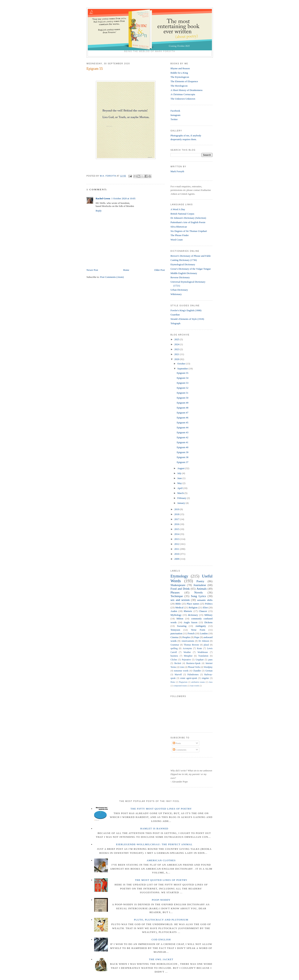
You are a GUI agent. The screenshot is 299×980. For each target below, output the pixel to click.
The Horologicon (179, 86)
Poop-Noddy (161, 900)
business (174, 656)
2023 (177, 349)
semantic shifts (205, 600)
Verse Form (198, 630)
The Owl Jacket (161, 959)
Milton (180, 619)
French (191, 633)
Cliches (174, 660)
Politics (209, 604)
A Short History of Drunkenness (187, 90)
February (182, 498)
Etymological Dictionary (183, 264)
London (204, 633)
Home (126, 270)
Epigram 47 (182, 413)
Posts (177, 743)
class (211, 682)
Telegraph (175, 323)
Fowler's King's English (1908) (186, 310)
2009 (177, 559)
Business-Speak (193, 663)
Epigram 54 (182, 378)
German (209, 671)
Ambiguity (201, 626)
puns (210, 660)
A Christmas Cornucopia (183, 94)
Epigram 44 (182, 427)
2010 (177, 554)
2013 (177, 539)
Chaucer (203, 611)
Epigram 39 (182, 452)
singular (205, 678)
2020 (177, 359)
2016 (177, 524)
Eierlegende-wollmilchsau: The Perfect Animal (154, 844)
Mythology (176, 615)
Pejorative (186, 660)
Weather (187, 652)
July (180, 473)
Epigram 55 (182, 373)
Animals (202, 589)
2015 (177, 529)
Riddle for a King (179, 73)
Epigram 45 (182, 422)
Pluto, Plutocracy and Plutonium (161, 920)
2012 (177, 544)
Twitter (174, 119)
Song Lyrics (198, 596)
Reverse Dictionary (180, 277)
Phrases (175, 592)
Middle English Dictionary (184, 273)
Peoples (186, 637)
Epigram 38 (182, 457)
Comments (180, 750)
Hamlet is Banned (154, 828)
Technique (177, 596)
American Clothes (161, 860)
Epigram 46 (182, 418)
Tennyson (175, 630)
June (180, 478)
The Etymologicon (180, 77)
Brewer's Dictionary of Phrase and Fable (191, 256)
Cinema (174, 637)
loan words (195, 686)
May (180, 483)
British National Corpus (182, 214)
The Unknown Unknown (183, 99)
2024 (177, 344)
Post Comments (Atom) (112, 277)
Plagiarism (183, 682)
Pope (197, 637)
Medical (179, 607)
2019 (177, 509)
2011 (177, 549)
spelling (174, 648)
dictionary (193, 615)
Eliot (205, 607)
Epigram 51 (182, 393)
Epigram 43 (182, 432)
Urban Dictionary (179, 290)
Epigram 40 (182, 447)
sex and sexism (180, 600)
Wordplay (208, 667)
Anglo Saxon (190, 622)
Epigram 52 (182, 388)
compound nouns (180, 686)
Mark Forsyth (177, 171)
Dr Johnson (204, 641)
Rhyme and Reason (180, 68)
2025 (177, 339)
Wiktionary (176, 294)
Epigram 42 (182, 437)
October (182, 364)
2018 (177, 514)
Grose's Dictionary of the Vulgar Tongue (191, 269)
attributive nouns (198, 682)
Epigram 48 (182, 408)
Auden (174, 611)
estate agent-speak (189, 678)
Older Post (160, 270)
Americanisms (188, 641)
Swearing (182, 626)
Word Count (177, 240)
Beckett (178, 663)
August (181, 468)
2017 (177, 519)
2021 (177, 354)
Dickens (208, 622)
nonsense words (181, 671)
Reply (99, 211)
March (181, 493)
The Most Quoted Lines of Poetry (161, 880)
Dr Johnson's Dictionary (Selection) (188, 218)
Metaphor (188, 656)
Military (208, 615)
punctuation (176, 633)
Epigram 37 (182, 462)
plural (206, 645)
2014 (177, 534)
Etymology (179, 576)
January (182, 503)
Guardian (175, 315)
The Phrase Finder (180, 235)
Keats (200, 648)
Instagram (175, 115)
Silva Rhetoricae (179, 227)
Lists (182, 667)
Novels (198, 592)
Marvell (178, 675)
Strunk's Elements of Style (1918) (187, 319)
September (183, 369)
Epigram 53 (182, 383)
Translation (203, 656)
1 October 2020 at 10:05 (123, 198)
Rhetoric (188, 611)
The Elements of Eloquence (184, 81)
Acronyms (187, 648)
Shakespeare (178, 585)
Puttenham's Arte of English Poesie (188, 222)
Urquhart (200, 660)
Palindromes (193, 675)
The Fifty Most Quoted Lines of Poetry (161, 809)
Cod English (161, 939)
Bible (178, 604)
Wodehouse (203, 652)
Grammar (175, 645)
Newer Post (92, 270)
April (180, 488)
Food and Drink (180, 589)
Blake (173, 682)
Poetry (200, 581)
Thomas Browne (191, 645)
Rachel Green (103, 198)
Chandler (197, 671)
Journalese (200, 585)
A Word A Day (178, 209)
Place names (193, 604)
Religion (193, 607)
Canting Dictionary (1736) (184, 260)
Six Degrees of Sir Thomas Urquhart (189, 231)
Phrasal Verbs (194, 667)
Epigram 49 (182, 403)
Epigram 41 (182, 442)
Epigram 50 (182, 398)
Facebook (175, 111)
